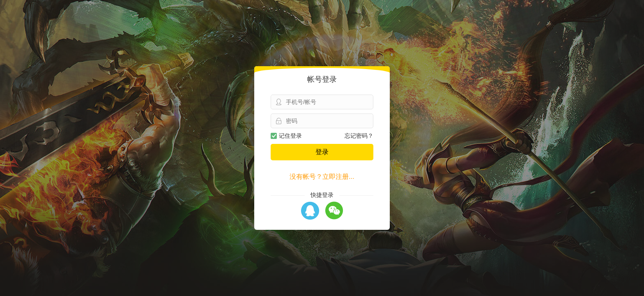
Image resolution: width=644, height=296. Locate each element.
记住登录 (286, 136)
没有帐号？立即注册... (322, 177)
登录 (322, 152)
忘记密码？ (359, 136)
